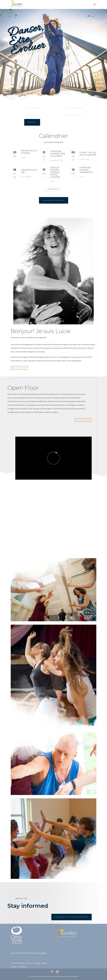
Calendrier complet (54, 200)
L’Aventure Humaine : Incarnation (86, 170)
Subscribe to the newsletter (72, 917)
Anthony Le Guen (25, 963)
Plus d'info (19, 368)
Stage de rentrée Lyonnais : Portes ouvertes (55, 172)
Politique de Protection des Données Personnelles (29, 953)
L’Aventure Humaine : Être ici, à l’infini (58, 154)
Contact (32, 122)
